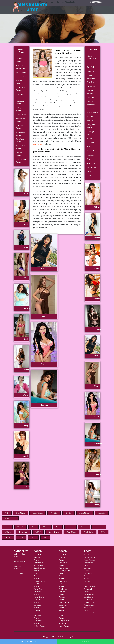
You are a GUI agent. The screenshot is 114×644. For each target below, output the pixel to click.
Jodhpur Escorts (65, 621)
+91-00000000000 (96, 2)
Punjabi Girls (91, 86)
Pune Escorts (64, 568)
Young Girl (91, 163)
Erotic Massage (85, 513)
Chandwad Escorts (20, 154)
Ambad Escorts (21, 77)
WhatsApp (86, 641)
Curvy (33, 537)
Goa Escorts (63, 589)
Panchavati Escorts (20, 60)
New (45, 537)
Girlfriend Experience (91, 77)
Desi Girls (90, 143)
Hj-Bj (103, 532)
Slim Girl (90, 121)
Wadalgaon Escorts (20, 102)
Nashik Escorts (89, 560)
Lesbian (84, 527)
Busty (21, 537)
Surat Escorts (64, 581)
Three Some (23, 532)
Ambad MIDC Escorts (21, 147)
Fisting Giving (92, 167)
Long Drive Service (91, 126)
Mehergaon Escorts (20, 109)
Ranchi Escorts (89, 613)
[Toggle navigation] (99, 7)
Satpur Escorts (21, 72)
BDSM (38, 532)
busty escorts (38, 144)
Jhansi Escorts (39, 589)
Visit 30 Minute (92, 112)
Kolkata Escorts (39, 626)
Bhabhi (89, 147)
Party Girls (91, 97)
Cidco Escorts (21, 115)
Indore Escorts (64, 626)
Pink (58, 527)
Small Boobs (89, 532)
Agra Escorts (38, 565)
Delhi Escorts (39, 563)
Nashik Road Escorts (21, 120)
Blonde (46, 527)
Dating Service (54, 532)
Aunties (90, 138)
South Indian (91, 67)
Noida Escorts (39, 597)
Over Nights (21, 513)
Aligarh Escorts (39, 581)
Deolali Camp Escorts (21, 161)
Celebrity (90, 159)
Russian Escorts (19, 561)
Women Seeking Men (91, 57)
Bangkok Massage (90, 92)
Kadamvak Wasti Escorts (21, 67)
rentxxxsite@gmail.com (29, 641)
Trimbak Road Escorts (21, 134)
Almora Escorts (89, 586)
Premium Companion (91, 103)
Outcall (89, 176)
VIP (7, 513)
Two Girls (54, 513)
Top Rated (102, 513)
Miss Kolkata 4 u (58, 637)
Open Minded (38, 513)
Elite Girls (90, 63)
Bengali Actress (92, 82)
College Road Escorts (21, 89)
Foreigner (90, 155)
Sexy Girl (90, 108)
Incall (89, 172)
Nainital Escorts (90, 573)
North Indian (91, 151)
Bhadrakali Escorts (20, 127)
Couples (68, 513)
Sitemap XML (71, 637)
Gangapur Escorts (19, 96)
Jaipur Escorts (64, 602)
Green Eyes (99, 527)
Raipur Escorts (89, 594)
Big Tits (70, 527)
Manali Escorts (89, 605)
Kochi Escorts (64, 623)
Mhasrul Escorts (19, 82)
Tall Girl (90, 116)
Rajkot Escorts (89, 600)
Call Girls (90, 71)
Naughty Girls (10, 518)
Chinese (8, 532)
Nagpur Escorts (89, 557)
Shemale (20, 527)
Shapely (8, 537)
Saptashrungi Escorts (21, 140)
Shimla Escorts (89, 602)
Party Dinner (71, 532)
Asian (7, 527)
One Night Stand (90, 133)
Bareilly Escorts (40, 568)
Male (33, 527)
